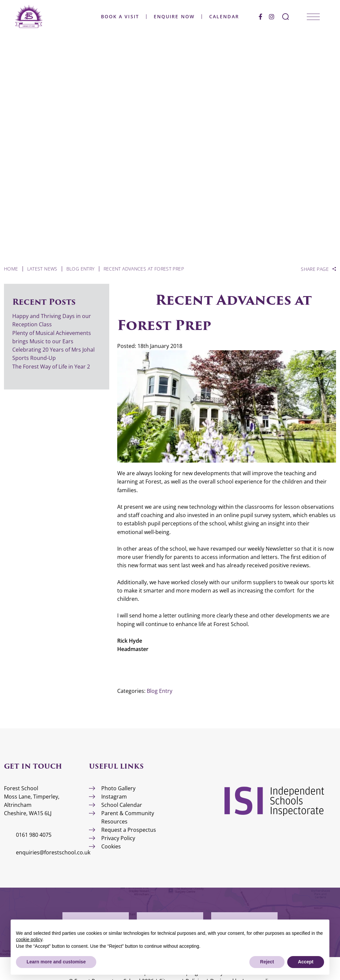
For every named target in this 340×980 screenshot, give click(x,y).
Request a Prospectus (129, 830)
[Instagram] (282, 12)
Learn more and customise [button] (56, 962)
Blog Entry (160, 691)
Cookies (111, 846)
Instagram (114, 797)
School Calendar (122, 805)
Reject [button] (267, 962)
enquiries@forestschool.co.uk (53, 852)
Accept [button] (306, 962)
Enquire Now (184, 13)
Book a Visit (130, 13)
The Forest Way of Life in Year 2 (52, 367)
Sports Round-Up (34, 358)
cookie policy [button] (29, 939)
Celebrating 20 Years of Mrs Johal (53, 350)
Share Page (315, 269)
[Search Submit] (296, 12)
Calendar (234, 13)
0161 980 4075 (34, 835)
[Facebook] (270, 12)
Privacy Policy (118, 838)
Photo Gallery (118, 788)
